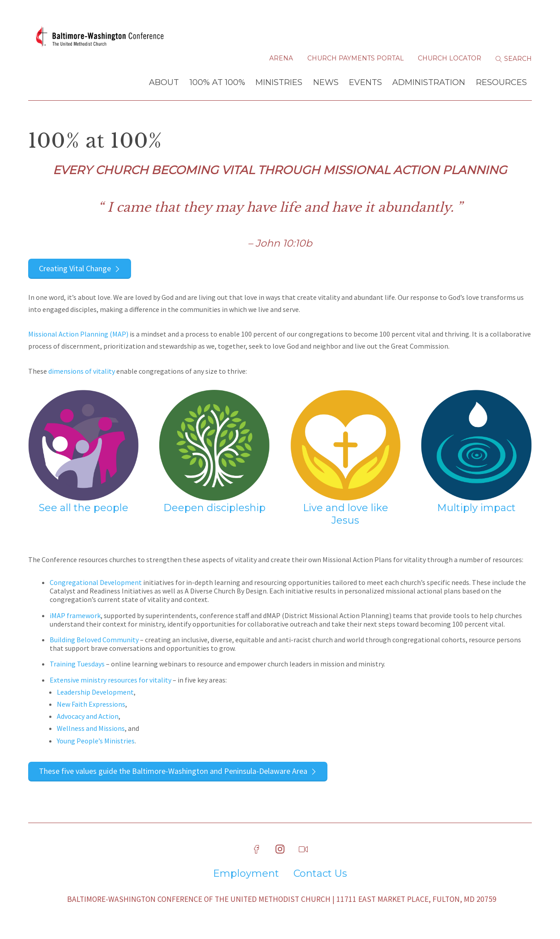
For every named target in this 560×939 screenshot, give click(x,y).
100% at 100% (217, 82)
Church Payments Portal (356, 58)
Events (365, 82)
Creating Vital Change (75, 268)
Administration (429, 82)
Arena (281, 58)
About (164, 82)
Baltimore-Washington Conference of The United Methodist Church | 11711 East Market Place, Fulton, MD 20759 (282, 899)
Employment (246, 874)
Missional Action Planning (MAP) (78, 334)
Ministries (279, 82)
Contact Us (320, 874)
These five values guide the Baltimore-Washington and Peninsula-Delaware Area (173, 771)
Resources (501, 82)
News (326, 82)
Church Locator (450, 58)
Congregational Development (96, 582)
